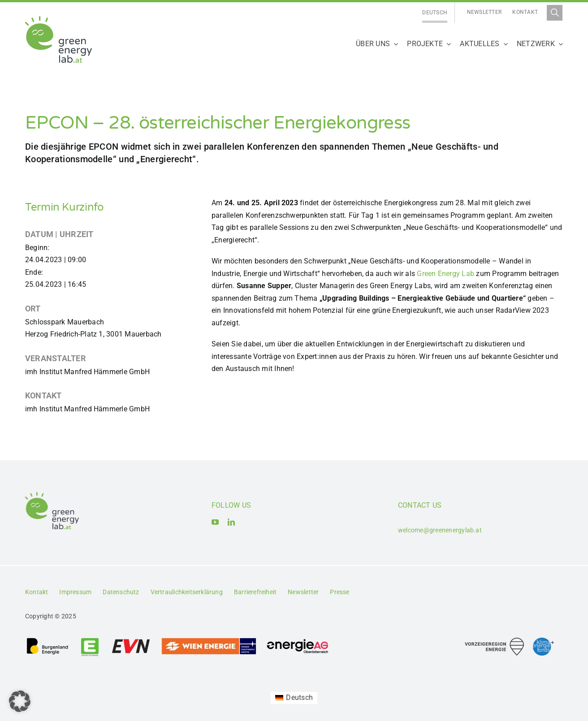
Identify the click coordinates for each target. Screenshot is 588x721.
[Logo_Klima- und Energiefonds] (543, 641)
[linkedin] (231, 522)
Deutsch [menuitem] (435, 13)
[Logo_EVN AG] (131, 641)
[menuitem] (435, 13)
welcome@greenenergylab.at (440, 530)
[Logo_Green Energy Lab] (58, 19)
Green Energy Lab (445, 274)
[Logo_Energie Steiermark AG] (90, 641)
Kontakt (525, 12)
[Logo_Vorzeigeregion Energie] (494, 641)
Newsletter (484, 12)
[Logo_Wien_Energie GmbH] (209, 641)
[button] (20, 701)
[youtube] (215, 522)
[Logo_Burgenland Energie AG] (48, 641)
